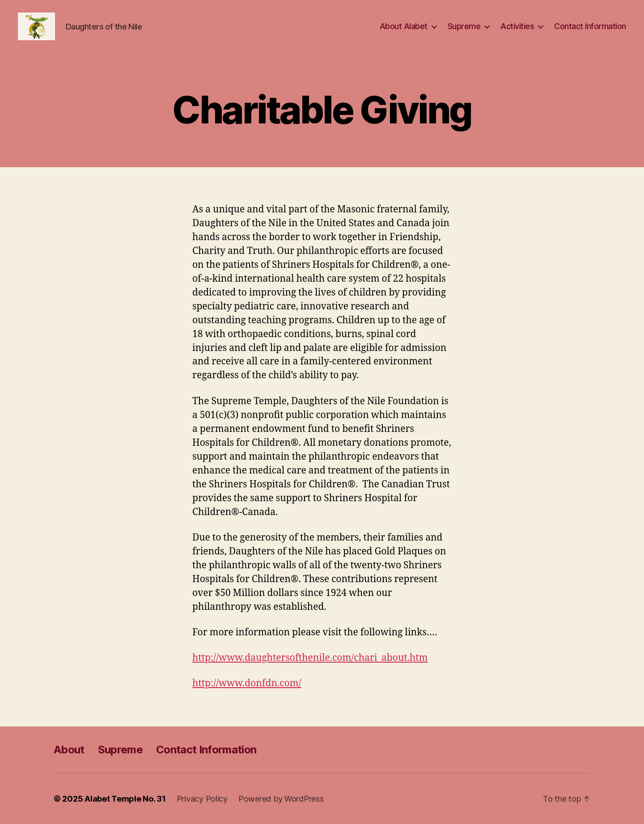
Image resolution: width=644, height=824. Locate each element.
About (69, 750)
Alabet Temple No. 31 (125, 799)
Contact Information (590, 26)
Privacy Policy (202, 799)
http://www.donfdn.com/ (247, 683)
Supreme (464, 26)
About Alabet (404, 26)
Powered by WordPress (281, 799)
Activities (517, 26)
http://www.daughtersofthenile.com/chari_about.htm (310, 658)
